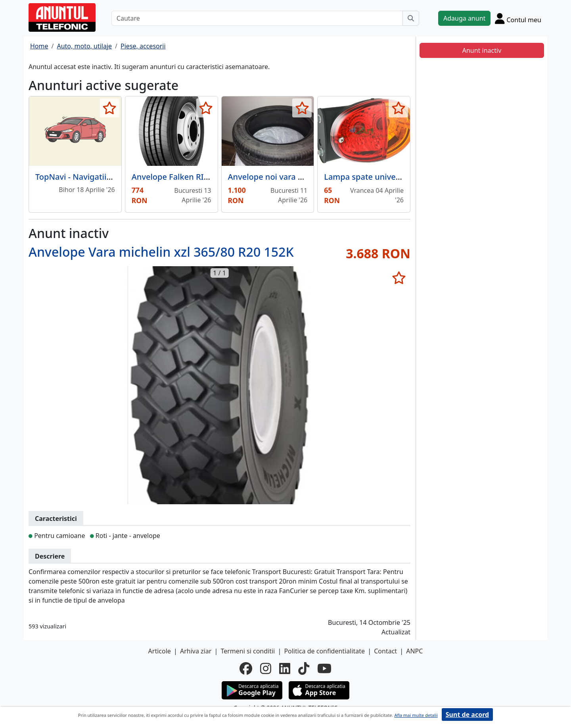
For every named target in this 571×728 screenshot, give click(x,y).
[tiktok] (304, 668)
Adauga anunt (464, 18)
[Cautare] (257, 18)
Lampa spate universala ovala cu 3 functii (402, 177)
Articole (160, 651)
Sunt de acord (467, 715)
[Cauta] (411, 18)
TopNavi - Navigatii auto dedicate (98, 177)
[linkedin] (285, 668)
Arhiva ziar (196, 651)
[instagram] (266, 668)
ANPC (414, 651)
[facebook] (246, 668)
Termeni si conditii (248, 651)
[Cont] (518, 18)
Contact (385, 651)
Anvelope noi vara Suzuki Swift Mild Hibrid (308, 177)
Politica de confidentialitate (324, 651)
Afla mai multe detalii (416, 715)
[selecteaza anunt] (110, 108)
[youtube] (324, 668)
